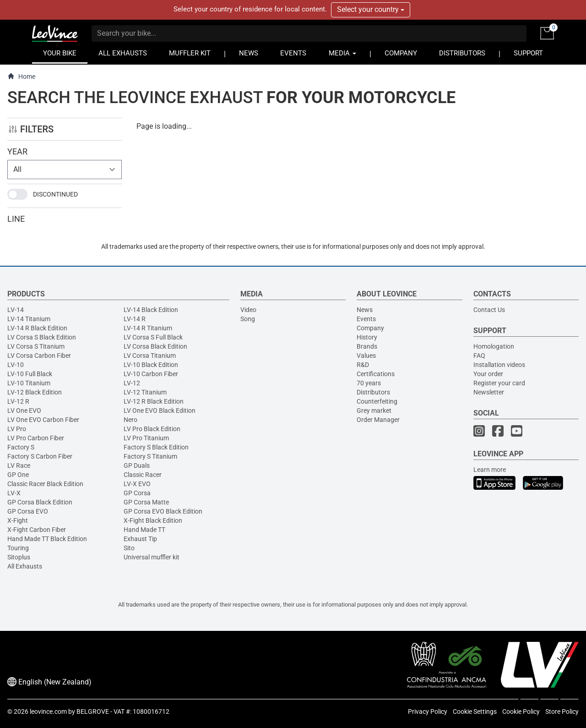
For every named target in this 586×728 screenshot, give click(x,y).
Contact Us (489, 310)
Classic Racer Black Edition (45, 484)
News (365, 310)
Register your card (499, 383)
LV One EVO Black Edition (160, 411)
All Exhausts (25, 566)
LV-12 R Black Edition (154, 401)
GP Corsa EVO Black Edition (163, 511)
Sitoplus (19, 557)
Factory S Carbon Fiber (40, 456)
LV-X (14, 493)
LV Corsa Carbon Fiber (39, 356)
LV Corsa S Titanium (36, 346)
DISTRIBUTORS (462, 53)
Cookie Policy (521, 712)
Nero (130, 420)
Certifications (376, 374)
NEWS (249, 53)
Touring (18, 548)
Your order (488, 374)
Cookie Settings (475, 712)
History (367, 337)
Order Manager (378, 420)
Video (248, 310)
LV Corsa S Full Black (153, 337)
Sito (129, 548)
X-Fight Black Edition (153, 520)
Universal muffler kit (152, 557)
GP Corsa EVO (28, 511)
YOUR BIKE (60, 53)
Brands (367, 346)
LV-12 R (18, 401)
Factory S (21, 447)
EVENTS (293, 53)
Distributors (373, 392)
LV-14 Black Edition (151, 310)
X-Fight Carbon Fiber (37, 530)
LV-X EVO (137, 484)
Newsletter (489, 392)
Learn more (490, 470)
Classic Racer (143, 475)
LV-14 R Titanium (148, 328)
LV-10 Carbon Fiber (151, 374)
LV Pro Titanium (146, 438)
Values (366, 356)
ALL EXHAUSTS (123, 53)
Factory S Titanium (150, 456)
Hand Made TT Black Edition (47, 539)
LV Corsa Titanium (150, 356)
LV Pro (17, 429)
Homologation (494, 346)
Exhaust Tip (140, 539)
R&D (363, 365)
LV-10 (16, 365)
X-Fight (18, 520)
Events (366, 319)
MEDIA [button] (342, 53)
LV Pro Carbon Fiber (36, 438)
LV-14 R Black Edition (37, 328)
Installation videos (499, 365)
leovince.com (48, 712)
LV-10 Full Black (30, 374)
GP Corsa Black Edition (40, 502)
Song (248, 319)
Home (21, 76)
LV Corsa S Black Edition (42, 337)
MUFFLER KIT (190, 53)
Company (370, 328)
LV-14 (16, 310)
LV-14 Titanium (29, 319)
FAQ (479, 356)
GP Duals (137, 465)
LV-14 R (135, 319)
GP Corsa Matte (146, 502)
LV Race (19, 465)
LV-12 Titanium (145, 392)
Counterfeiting (377, 401)
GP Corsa (137, 493)
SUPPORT (528, 53)
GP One (18, 475)
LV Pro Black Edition (152, 429)
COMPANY (401, 53)
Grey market (374, 411)
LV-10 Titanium (29, 383)
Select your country (371, 9)
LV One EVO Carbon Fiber (43, 420)
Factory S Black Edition (156, 447)
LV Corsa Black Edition (155, 346)
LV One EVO (24, 411)
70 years (369, 383)
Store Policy (562, 712)
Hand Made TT (144, 530)
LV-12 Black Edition (35, 392)
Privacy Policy (428, 712)
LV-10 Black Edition (151, 365)
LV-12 (132, 383)
